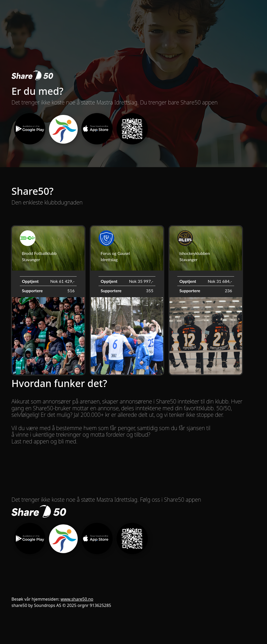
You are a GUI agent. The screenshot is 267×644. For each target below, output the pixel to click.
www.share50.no (77, 599)
